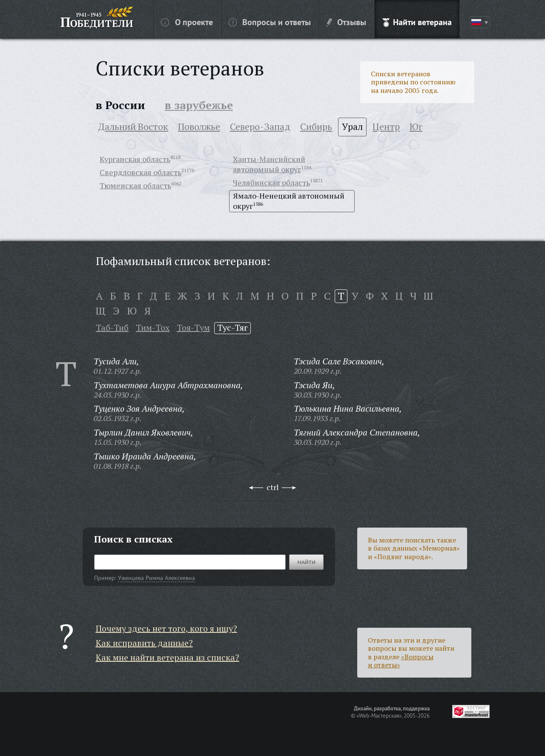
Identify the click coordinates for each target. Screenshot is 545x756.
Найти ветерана (417, 22)
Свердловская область (141, 172)
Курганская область (135, 159)
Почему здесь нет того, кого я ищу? (166, 628)
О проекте (187, 22)
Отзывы (346, 22)
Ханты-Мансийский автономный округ (269, 164)
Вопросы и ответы (270, 22)
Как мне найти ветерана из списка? (168, 657)
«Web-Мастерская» (379, 716)
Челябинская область (271, 182)
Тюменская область (135, 185)
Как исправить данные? (144, 643)
